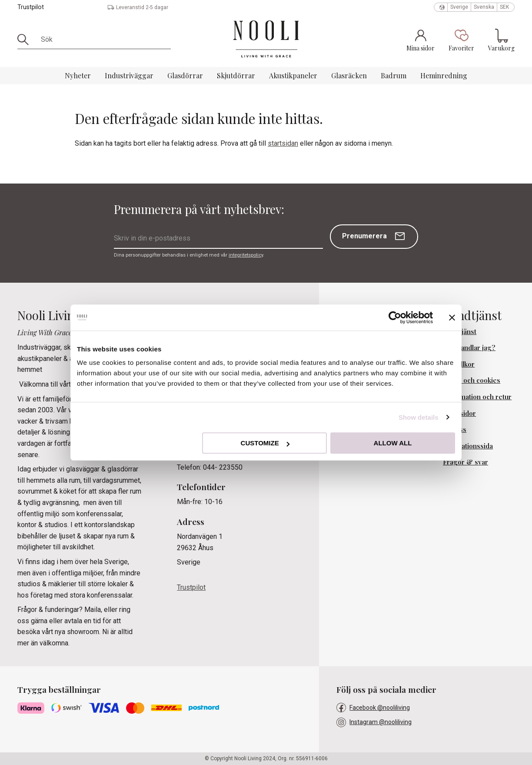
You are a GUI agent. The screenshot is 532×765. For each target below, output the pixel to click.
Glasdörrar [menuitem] (185, 75)
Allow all (393, 443)
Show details (419, 417)
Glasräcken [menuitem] (349, 75)
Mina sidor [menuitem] (459, 413)
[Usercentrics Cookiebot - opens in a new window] (395, 317)
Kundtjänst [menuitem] (460, 331)
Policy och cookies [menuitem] (472, 380)
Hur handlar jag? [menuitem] (469, 347)
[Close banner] (452, 317)
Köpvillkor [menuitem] (459, 364)
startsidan (283, 143)
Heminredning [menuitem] (444, 75)
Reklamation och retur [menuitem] (477, 397)
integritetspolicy (246, 255)
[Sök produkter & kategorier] (103, 40)
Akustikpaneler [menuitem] (293, 75)
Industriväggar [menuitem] (129, 75)
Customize (265, 443)
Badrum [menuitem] (394, 75)
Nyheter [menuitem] (78, 75)
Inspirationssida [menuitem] (468, 446)
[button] (461, 40)
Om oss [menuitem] (455, 429)
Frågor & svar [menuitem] (465, 462)
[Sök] (26, 40)
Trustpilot (31, 7)
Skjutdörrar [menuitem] (236, 75)
